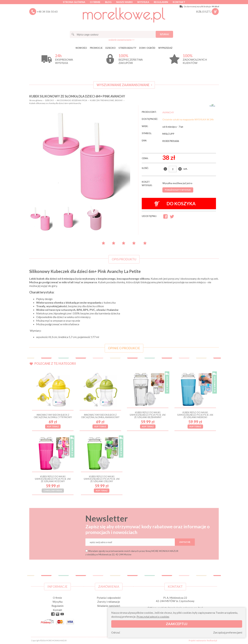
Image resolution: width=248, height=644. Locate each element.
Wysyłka (143, 2)
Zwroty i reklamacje (109, 602)
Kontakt (179, 2)
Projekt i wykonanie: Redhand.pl (203, 640)
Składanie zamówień (109, 606)
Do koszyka (175, 204)
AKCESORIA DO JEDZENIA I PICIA (72, 100)
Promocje (96, 48)
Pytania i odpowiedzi (109, 598)
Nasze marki (124, 2)
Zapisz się (185, 542)
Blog (108, 2)
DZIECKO (110, 48)
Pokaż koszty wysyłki (178, 190)
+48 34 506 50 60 (47, 11)
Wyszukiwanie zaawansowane (123, 85)
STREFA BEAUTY (127, 48)
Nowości (81, 48)
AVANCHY (168, 112)
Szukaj (164, 34)
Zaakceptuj (177, 624)
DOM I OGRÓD (147, 48)
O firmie (95, 2)
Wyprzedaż (165, 48)
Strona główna (74, 2)
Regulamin (161, 2)
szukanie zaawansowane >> (122, 40)
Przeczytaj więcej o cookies (153, 617)
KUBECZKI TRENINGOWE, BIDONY (106, 100)
